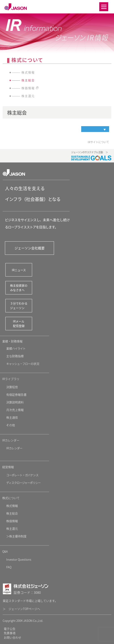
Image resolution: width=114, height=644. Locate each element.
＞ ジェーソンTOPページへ (21, 609)
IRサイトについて (98, 142)
